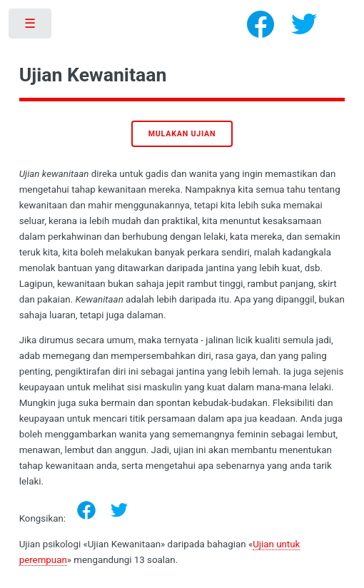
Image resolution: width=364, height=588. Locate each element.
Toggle (31, 27)
